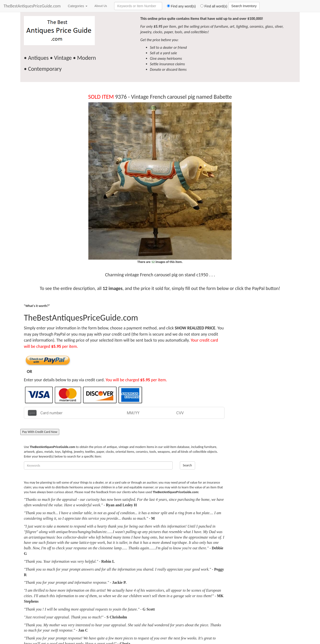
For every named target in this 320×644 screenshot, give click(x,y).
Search (187, 465)
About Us (101, 6)
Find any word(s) (179, 6)
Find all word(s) (212, 6)
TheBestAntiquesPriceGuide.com (32, 6)
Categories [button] (78, 6)
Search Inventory (244, 6)
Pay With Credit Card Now (40, 432)
